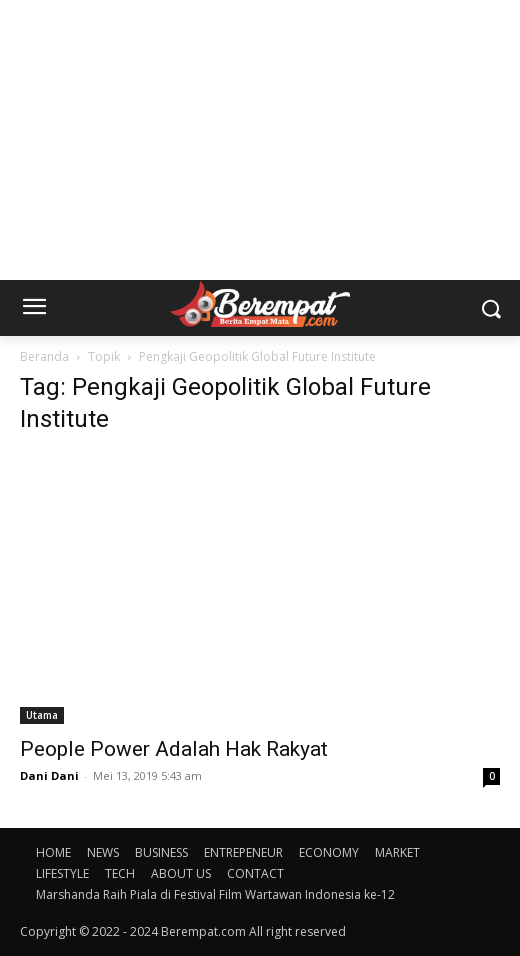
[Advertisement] (260, 140)
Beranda (44, 356)
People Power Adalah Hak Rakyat (174, 749)
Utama (42, 715)
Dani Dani (49, 775)
